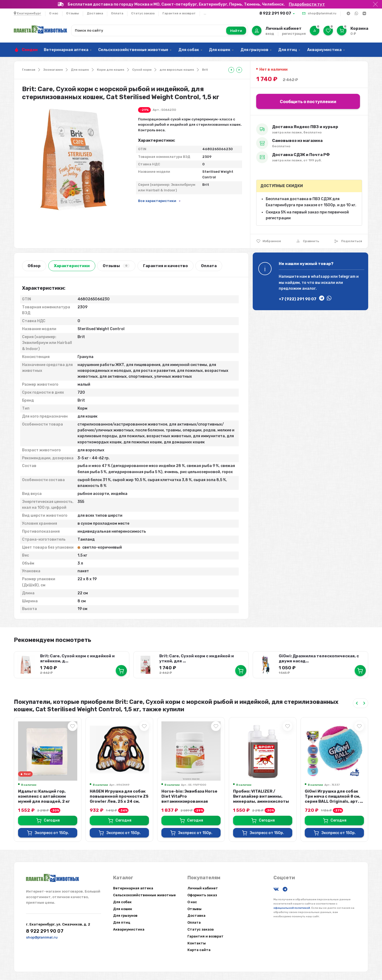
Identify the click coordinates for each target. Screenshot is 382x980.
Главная (29, 70)
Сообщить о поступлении (308, 102)
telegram (347, 277)
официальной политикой (292, 908)
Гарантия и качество (166, 266)
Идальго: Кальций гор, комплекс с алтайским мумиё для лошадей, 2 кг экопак (44, 799)
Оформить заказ (202, 895)
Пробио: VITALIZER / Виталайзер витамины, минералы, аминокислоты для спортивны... (261, 799)
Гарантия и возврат (179, 13)
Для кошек (220, 50)
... (205, 13)
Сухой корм (142, 70)
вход (270, 34)
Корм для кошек (111, 70)
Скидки (30, 50)
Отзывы (72, 13)
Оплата (117, 13)
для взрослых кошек (177, 70)
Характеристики (72, 266)
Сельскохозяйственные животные (133, 50)
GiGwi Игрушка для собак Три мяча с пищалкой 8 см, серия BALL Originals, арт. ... (334, 796)
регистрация (294, 34)
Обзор (34, 266)
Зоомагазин (53, 70)
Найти (236, 31)
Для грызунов (254, 50)
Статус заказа (143, 13)
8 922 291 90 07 (275, 13)
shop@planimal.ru (322, 13)
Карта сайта (199, 950)
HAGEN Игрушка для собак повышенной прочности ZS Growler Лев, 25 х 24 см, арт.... (119, 799)
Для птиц (288, 50)
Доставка (95, 13)
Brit (205, 70)
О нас (54, 13)
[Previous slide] (357, 703)
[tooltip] (231, 70)
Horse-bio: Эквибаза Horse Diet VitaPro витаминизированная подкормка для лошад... (189, 799)
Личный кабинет (203, 888)
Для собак (189, 50)
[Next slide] (364, 703)
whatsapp (320, 277)
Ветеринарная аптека (66, 50)
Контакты (197, 943)
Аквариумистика (324, 50)
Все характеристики (157, 201)
